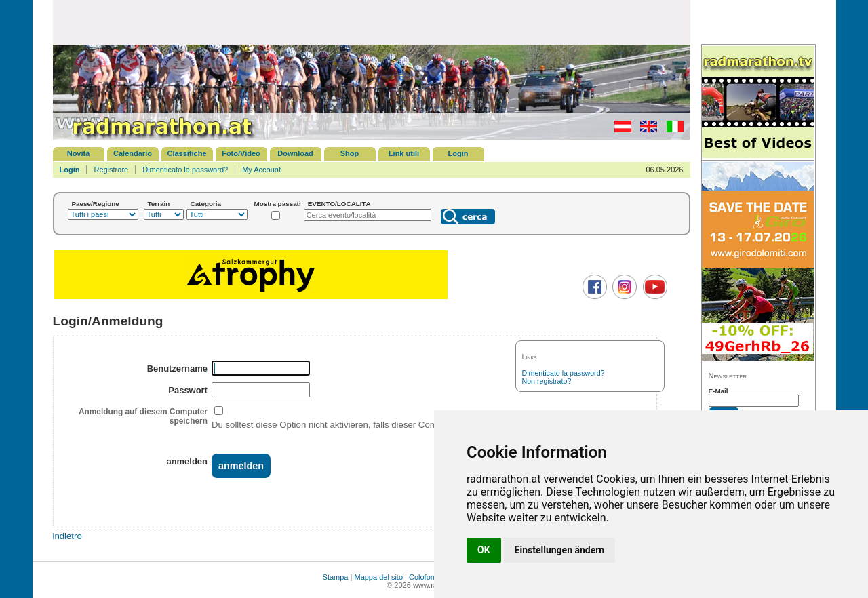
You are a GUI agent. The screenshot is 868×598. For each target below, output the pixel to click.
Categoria (206, 204)
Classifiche (186, 153)
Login (458, 153)
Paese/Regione (96, 204)
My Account (261, 170)
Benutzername (177, 368)
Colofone (424, 577)
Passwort (188, 390)
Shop (350, 153)
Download (295, 153)
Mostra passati (278, 204)
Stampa (336, 577)
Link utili (404, 153)
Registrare (111, 170)
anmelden (186, 461)
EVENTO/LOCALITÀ (339, 204)
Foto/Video (241, 153)
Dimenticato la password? (185, 170)
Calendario (133, 153)
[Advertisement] (372, 22)
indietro (67, 536)
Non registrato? (547, 381)
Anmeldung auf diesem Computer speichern (143, 416)
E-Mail (718, 391)
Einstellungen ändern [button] (560, 550)
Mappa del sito (378, 577)
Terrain (159, 204)
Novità (79, 153)
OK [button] (484, 550)
